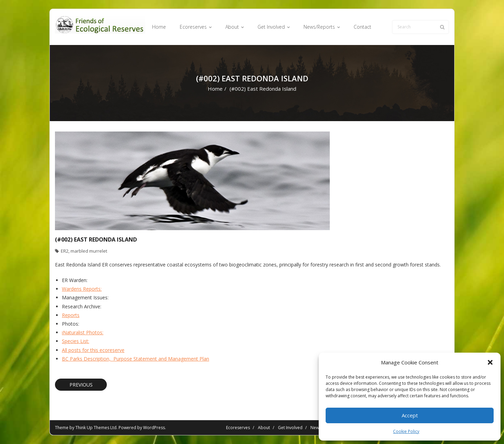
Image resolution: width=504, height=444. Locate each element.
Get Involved (290, 428)
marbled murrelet (89, 251)
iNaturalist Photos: (83, 332)
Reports (71, 315)
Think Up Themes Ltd (96, 428)
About (264, 428)
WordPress (154, 428)
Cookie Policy (406, 431)
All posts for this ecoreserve (93, 350)
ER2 (65, 251)
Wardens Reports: (82, 289)
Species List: (76, 341)
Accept (410, 415)
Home (215, 89)
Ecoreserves (238, 428)
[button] (490, 362)
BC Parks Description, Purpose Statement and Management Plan (136, 359)
